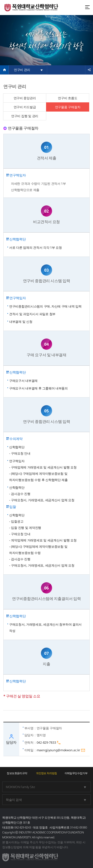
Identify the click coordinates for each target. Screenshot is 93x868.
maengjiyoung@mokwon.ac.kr (61, 750)
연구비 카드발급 (25, 107)
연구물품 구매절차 (68, 107)
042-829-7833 (49, 743)
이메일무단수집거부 (76, 773)
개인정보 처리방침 (46, 773)
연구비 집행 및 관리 (25, 116)
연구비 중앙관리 (25, 98)
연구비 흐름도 (68, 98)
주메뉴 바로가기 (0, 0)
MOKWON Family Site (20, 787)
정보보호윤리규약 (17, 773)
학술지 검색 (14, 800)
